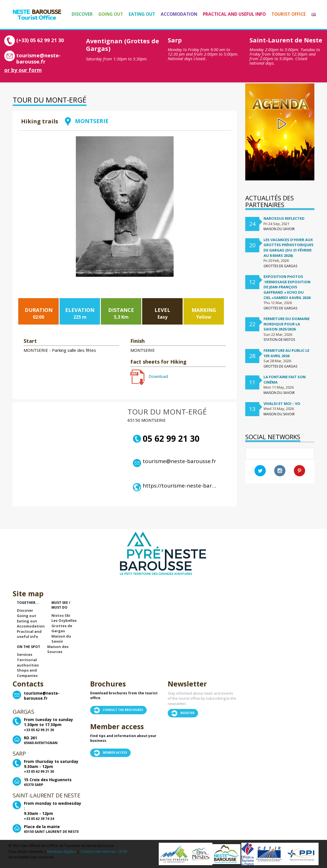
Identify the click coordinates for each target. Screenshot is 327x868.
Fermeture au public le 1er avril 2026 (286, 353)
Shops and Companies (27, 673)
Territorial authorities (28, 662)
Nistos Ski (61, 615)
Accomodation (179, 14)
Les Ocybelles (64, 620)
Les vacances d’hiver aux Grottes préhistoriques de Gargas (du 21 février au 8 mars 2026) (289, 248)
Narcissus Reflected (284, 218)
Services (25, 654)
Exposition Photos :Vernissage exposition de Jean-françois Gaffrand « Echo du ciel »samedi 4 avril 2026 (287, 287)
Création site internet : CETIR (104, 851)
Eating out (142, 14)
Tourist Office (289, 14)
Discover (82, 14)
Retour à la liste (206, 129)
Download (149, 376)
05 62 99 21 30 (166, 439)
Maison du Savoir (61, 639)
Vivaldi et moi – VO (282, 404)
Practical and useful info (234, 14)
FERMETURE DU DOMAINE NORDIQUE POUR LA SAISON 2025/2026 (287, 324)
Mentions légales (62, 851)
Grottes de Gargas (62, 628)
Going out (111, 14)
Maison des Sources (58, 649)
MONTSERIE (86, 121)
